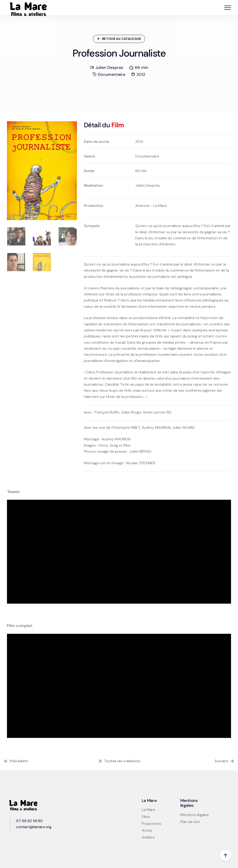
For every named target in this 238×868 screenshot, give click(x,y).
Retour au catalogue (119, 39)
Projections (151, 824)
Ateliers (148, 837)
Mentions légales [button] (195, 815)
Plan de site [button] (190, 822)
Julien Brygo (131, 412)
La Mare (149, 810)
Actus (147, 830)
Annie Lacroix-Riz (157, 412)
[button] (228, 8)
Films (146, 817)
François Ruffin (107, 412)
